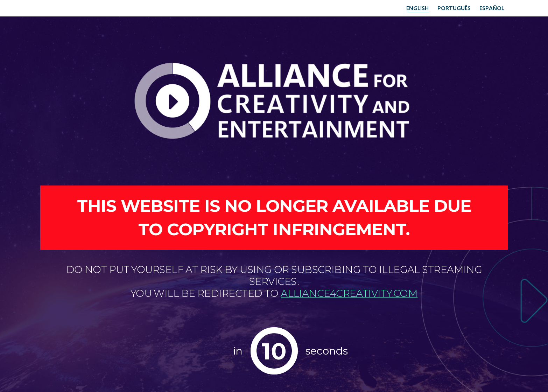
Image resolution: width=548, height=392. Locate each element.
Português (454, 8)
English (417, 8)
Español (492, 8)
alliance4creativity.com (349, 293)
